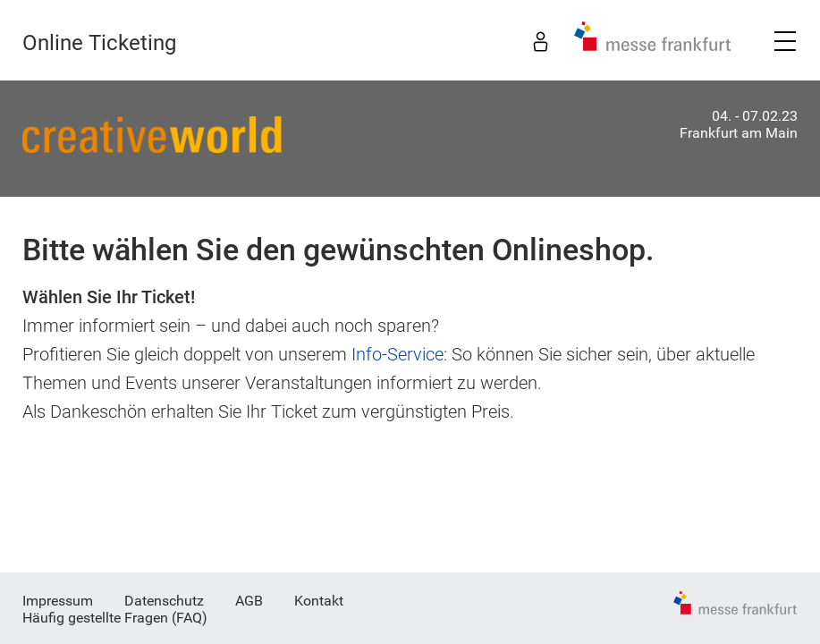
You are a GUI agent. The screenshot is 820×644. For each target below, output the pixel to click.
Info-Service (397, 354)
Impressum (58, 601)
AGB (249, 601)
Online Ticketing (99, 43)
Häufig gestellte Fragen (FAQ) (115, 618)
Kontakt (319, 601)
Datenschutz (164, 601)
